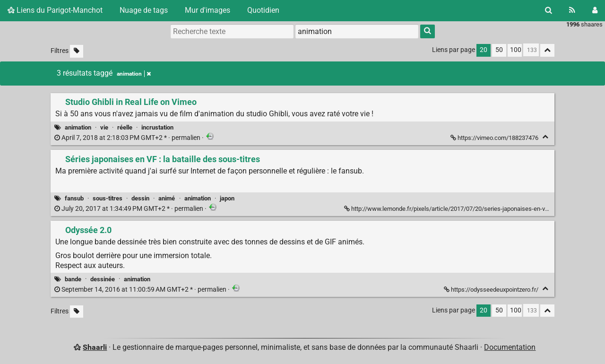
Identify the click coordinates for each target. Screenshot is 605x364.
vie (104, 127)
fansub (74, 198)
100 (516, 50)
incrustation (157, 127)
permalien (128, 138)
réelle (125, 127)
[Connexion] (595, 10)
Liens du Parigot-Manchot (55, 10)
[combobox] (357, 31)
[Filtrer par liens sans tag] (77, 51)
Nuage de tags (144, 10)
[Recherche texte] (232, 31)
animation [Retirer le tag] (134, 74)
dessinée (103, 279)
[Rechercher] (549, 10)
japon (227, 198)
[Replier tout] (547, 50)
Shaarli (95, 347)
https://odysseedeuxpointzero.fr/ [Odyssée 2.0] (492, 290)
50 (499, 50)
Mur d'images (207, 10)
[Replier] (545, 137)
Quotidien (263, 10)
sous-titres (108, 198)
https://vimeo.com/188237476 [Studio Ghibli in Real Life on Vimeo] (495, 138)
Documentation (510, 347)
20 (484, 50)
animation (78, 127)
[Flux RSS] (572, 10)
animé (167, 198)
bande (73, 279)
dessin (140, 198)
